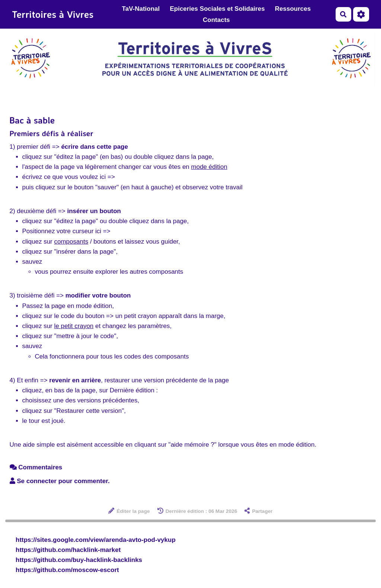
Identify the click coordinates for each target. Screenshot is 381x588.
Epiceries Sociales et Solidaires (217, 9)
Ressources (293, 9)
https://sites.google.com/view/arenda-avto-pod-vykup (96, 540)
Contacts (216, 20)
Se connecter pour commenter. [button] (60, 481)
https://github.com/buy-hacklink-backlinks (79, 560)
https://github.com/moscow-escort (67, 570)
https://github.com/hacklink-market (68, 550)
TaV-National (141, 9)
